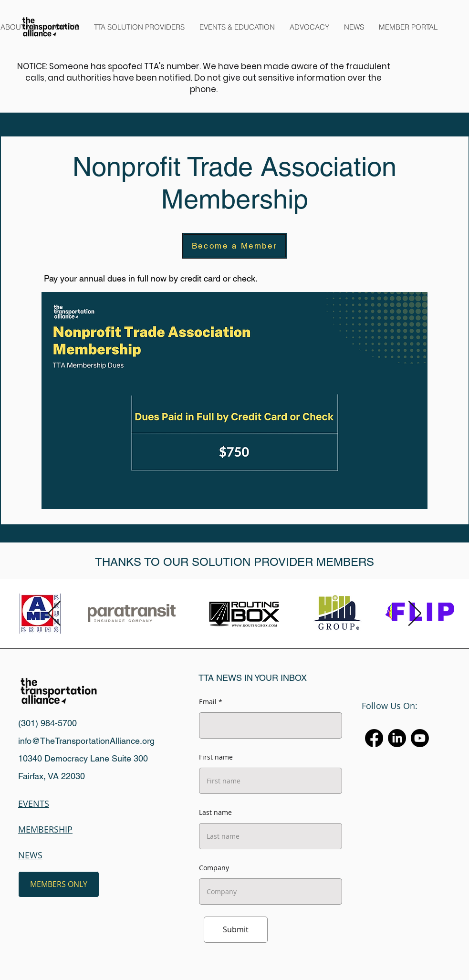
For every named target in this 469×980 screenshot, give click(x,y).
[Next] (415, 614)
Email (208, 702)
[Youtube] (420, 738)
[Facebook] (374, 738)
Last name (215, 813)
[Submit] (236, 930)
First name (216, 757)
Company (214, 868)
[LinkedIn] (397, 738)
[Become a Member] (235, 246)
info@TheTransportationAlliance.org (86, 741)
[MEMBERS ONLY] (59, 884)
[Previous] (54, 614)
